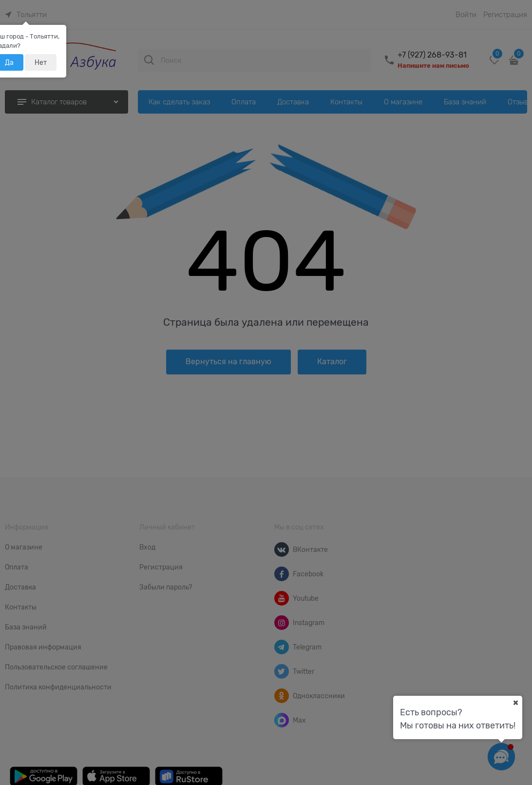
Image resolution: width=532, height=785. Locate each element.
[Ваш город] (515, 703)
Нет (41, 62)
